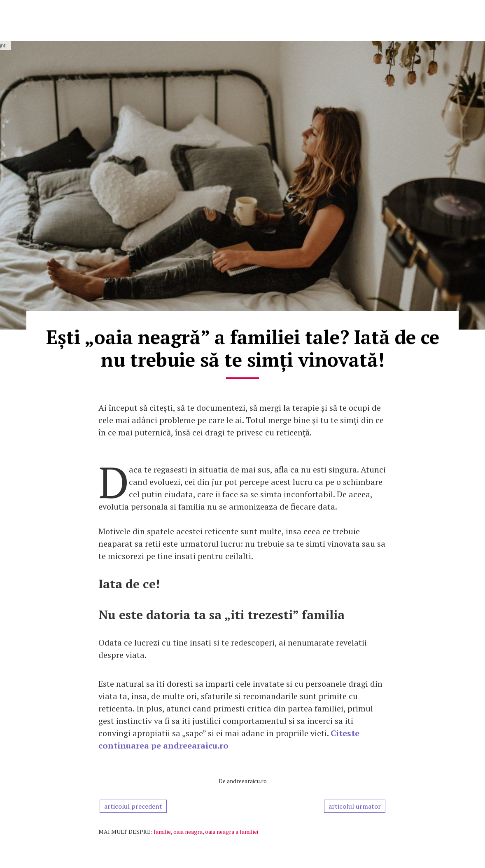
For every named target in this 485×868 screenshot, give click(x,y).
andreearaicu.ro (247, 781)
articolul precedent (133, 806)
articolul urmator (355, 806)
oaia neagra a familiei (232, 832)
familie (162, 832)
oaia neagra (188, 832)
